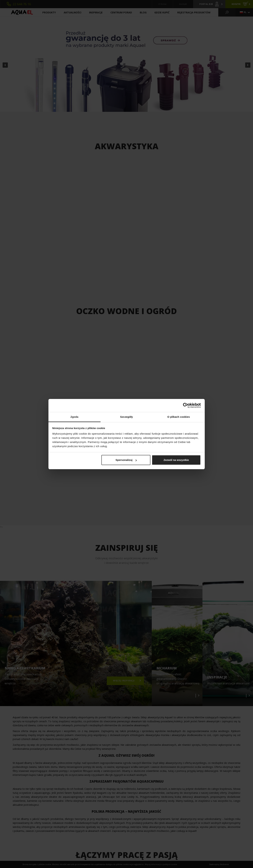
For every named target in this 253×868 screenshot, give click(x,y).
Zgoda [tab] (74, 417)
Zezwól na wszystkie (176, 460)
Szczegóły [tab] (126, 417)
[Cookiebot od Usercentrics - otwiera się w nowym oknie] (186, 405)
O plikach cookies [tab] (179, 417)
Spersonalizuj (126, 460)
